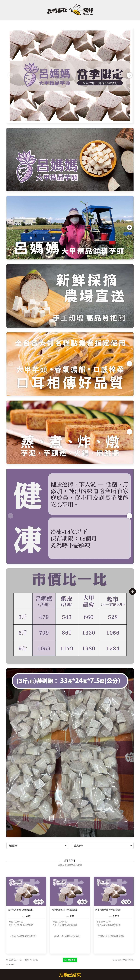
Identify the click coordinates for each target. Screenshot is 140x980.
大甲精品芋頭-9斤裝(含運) (108, 910)
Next (129, 75)
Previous (11, 75)
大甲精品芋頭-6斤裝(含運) (64, 910)
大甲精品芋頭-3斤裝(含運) (20, 910)
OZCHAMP (128, 960)
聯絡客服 (70, 960)
